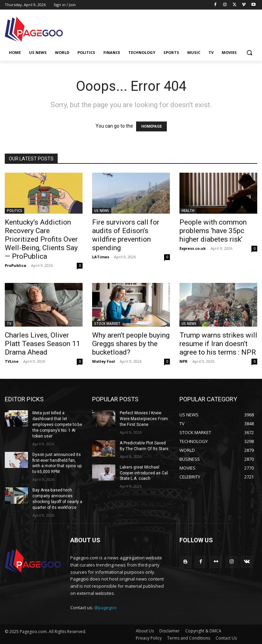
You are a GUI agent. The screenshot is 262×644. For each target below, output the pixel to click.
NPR (184, 361)
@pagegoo (105, 607)
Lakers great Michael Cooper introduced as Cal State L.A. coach (144, 473)
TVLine (12, 361)
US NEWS (102, 211)
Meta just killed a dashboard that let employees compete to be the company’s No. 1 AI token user (57, 424)
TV (9, 324)
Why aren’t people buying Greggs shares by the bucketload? (131, 344)
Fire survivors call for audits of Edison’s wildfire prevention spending (126, 235)
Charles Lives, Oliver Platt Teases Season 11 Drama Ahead (42, 344)
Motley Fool (104, 361)
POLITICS (14, 211)
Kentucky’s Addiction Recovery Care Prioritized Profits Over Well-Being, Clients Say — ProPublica (41, 239)
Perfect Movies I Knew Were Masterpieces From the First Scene (143, 419)
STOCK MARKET (107, 324)
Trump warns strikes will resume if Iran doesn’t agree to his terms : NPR (218, 344)
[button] (249, 53)
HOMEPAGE (151, 126)
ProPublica (16, 265)
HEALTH (188, 211)
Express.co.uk (193, 248)
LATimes (101, 257)
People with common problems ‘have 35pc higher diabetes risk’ (213, 231)
